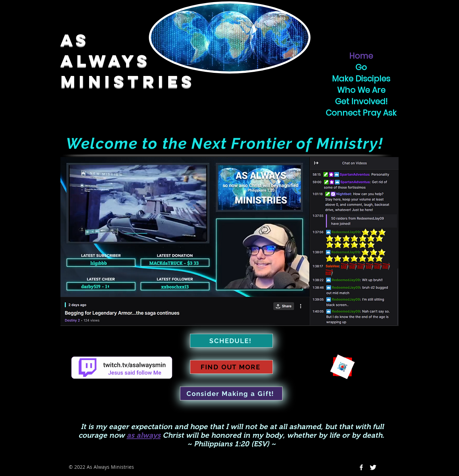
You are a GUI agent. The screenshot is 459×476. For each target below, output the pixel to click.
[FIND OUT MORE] (231, 367)
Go (361, 67)
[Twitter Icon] (373, 467)
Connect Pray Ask (361, 113)
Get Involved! (361, 101)
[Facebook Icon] (361, 467)
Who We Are (361, 90)
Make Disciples (361, 79)
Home (361, 56)
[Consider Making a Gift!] (231, 394)
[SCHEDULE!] (231, 341)
